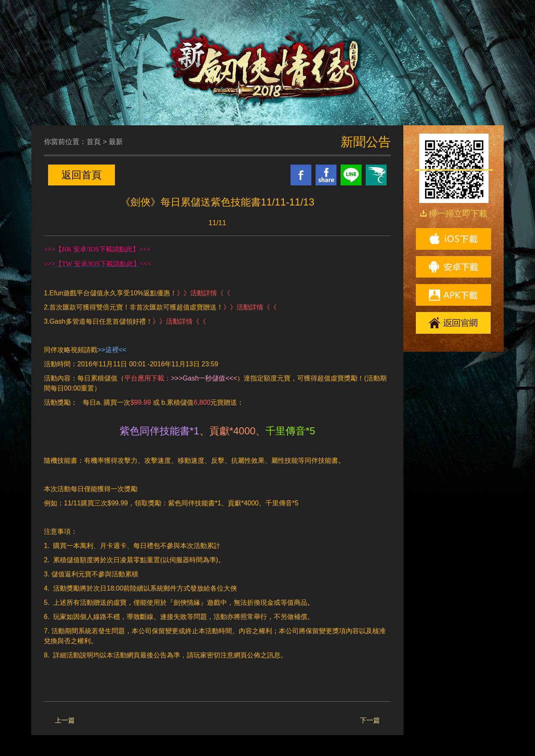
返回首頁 (82, 175)
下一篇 (370, 720)
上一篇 (65, 720)
